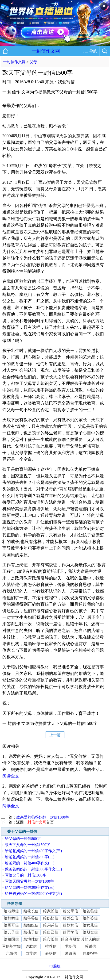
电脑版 (55, 966)
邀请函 (71, 953)
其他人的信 (90, 939)
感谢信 (90, 946)
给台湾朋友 (71, 939)
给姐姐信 (31, 925)
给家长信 (51, 911)
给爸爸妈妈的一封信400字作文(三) (33, 851)
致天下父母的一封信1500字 (27, 845)
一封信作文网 (46, 51)
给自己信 (51, 932)
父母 (33, 62)
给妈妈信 (11, 918)
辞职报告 (90, 953)
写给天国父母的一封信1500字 (29, 881)
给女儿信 (90, 925)
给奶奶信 (51, 918)
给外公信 (71, 918)
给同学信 (71, 932)
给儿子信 (11, 932)
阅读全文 (11, 776)
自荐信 (31, 953)
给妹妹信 (71, 925)
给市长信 (51, 939)
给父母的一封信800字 (23, 839)
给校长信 (31, 911)
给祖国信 (11, 939)
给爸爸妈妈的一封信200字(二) (30, 857)
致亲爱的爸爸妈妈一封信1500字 (43, 817)
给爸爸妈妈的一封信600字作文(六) (33, 894)
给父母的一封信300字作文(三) (30, 887)
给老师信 (11, 911)
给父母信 (71, 911)
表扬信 (51, 953)
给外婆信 (90, 918)
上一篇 (55, 735)
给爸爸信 (90, 911)
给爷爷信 (31, 918)
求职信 (71, 946)
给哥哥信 (11, 925)
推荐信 (51, 946)
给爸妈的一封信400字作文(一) (30, 863)
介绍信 (11, 953)
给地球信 (31, 939)
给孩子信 (31, 932)
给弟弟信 (51, 925)
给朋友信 (90, 932)
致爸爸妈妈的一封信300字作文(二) (33, 869)
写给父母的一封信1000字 (26, 875)
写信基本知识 (11, 947)
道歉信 (31, 946)
